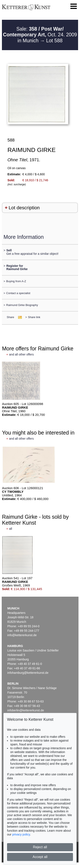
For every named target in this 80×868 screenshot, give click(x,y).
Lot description (24, 208)
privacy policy (21, 834)
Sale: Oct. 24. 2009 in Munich (40, 35)
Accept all (40, 857)
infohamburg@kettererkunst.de (28, 673)
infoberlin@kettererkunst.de (26, 710)
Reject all (40, 847)
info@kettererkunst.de (22, 635)
